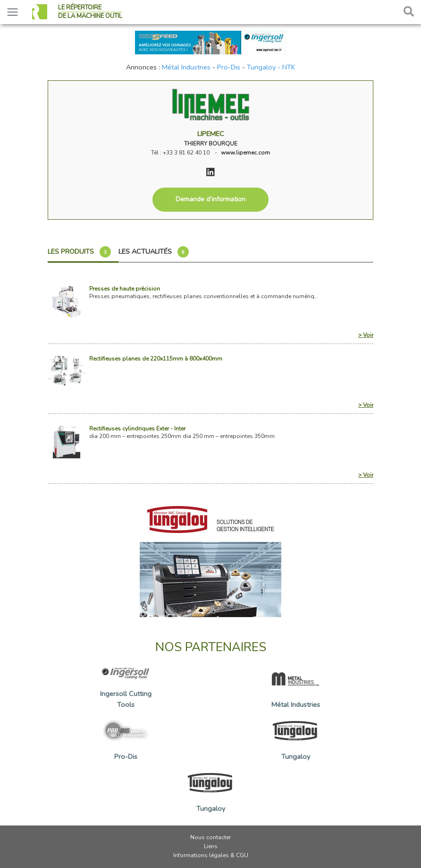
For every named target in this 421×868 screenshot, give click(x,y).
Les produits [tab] (79, 252)
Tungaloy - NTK (271, 67)
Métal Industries (186, 67)
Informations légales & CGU (211, 855)
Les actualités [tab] (154, 252)
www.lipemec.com (245, 153)
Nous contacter (210, 837)
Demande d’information (210, 199)
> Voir (366, 335)
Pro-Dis (229, 67)
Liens (211, 846)
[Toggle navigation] (13, 12)
